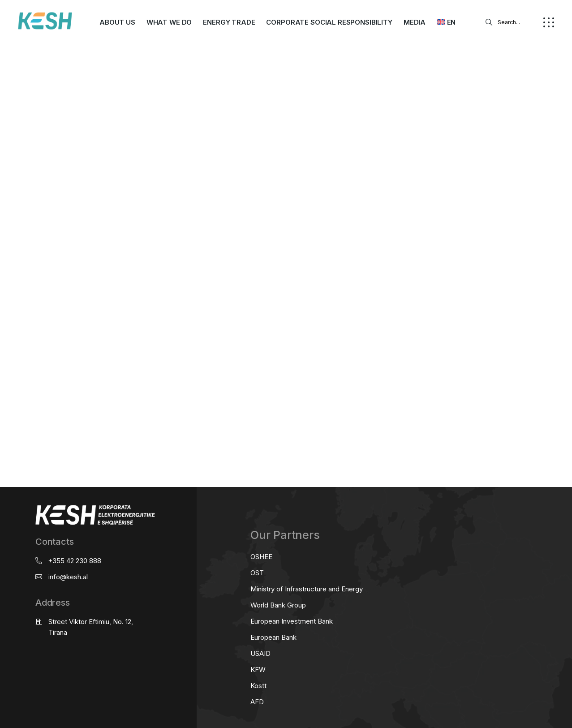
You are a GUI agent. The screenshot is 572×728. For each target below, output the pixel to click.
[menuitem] (446, 22)
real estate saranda (3, 233)
